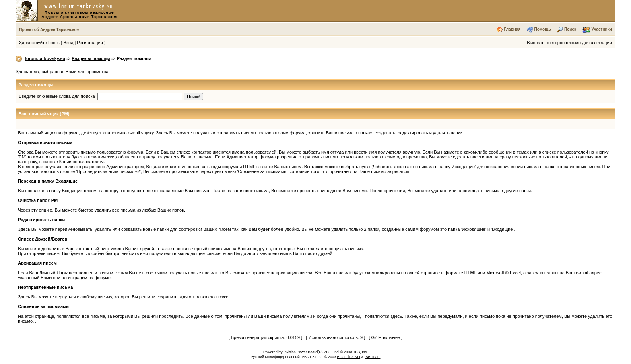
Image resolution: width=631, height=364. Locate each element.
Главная (512, 29)
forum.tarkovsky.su (45, 58)
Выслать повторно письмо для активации (569, 43)
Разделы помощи (91, 58)
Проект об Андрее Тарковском (49, 30)
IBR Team (372, 357)
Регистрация (90, 43)
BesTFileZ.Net (349, 357)
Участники (601, 29)
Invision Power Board (300, 352)
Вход (68, 43)
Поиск (570, 29)
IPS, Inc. (361, 352)
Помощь (543, 29)
